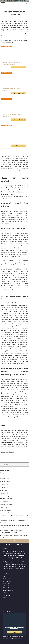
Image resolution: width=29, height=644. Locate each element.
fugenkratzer (4, 484)
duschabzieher (5, 507)
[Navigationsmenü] (3, 4)
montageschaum (5, 482)
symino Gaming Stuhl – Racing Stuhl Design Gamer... (15, 628)
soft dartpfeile (4, 502)
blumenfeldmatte (5, 487)
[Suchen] (26, 4)
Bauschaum (4, 473)
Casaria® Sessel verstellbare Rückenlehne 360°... (11, 63)
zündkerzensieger (6, 510)
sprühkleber (4, 490)
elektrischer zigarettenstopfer (9, 513)
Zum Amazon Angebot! (19, 67)
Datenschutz (10, 545)
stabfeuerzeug (5, 496)
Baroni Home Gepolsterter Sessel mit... (13, 142)
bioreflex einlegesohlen (7, 499)
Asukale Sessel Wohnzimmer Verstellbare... (12, 89)
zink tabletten (4, 476)
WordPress (19, 642)
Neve (3, 642)
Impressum (20, 545)
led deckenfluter (5, 493)
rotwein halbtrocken (6, 504)
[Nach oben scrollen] (14, 541)
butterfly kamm (5, 479)
